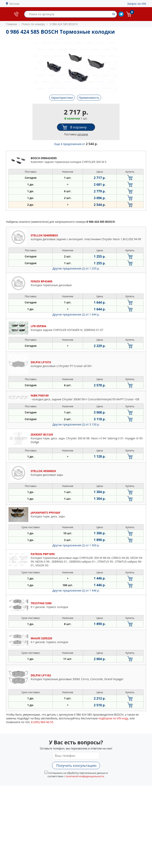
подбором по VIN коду (113, 718)
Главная (11, 24)
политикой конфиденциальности (85, 776)
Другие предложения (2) (76, 268)
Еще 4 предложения (76, 144)
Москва (15, 4)
